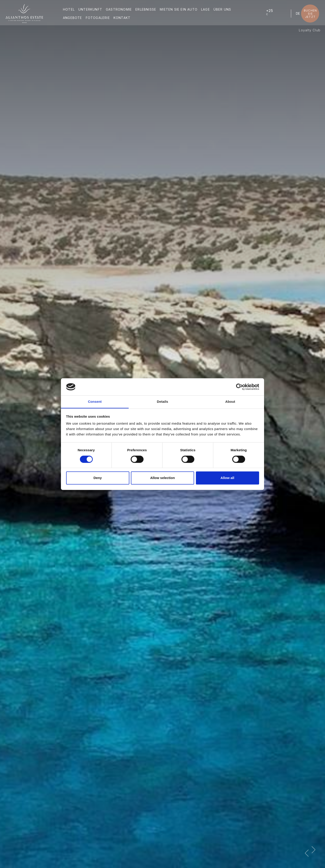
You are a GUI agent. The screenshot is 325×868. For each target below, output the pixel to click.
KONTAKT (123, 18)
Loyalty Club (310, 30)
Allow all (227, 478)
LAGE (206, 10)
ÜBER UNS (223, 10)
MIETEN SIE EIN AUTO (180, 10)
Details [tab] (162, 402)
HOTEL (70, 10)
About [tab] (230, 402)
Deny (98, 478)
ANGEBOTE (73, 18)
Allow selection (162, 478)
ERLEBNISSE (147, 10)
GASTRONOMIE (120, 10)
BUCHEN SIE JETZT (309, 14)
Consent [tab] (95, 402)
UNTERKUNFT (91, 10)
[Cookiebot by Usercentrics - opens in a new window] (239, 387)
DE (297, 14)
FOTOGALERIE (99, 18)
